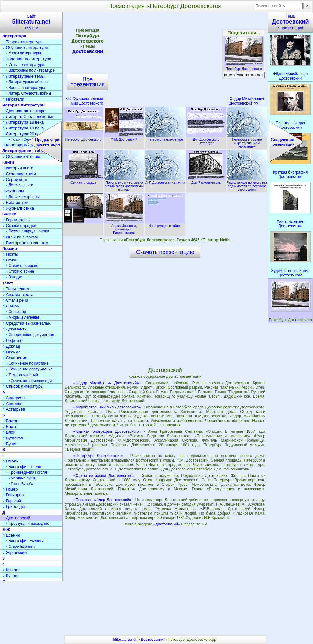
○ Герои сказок (16, 220)
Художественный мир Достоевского (84, 101)
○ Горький (12, 501)
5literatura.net (125, 640)
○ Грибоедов (14, 506)
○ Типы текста (16, 289)
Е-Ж (6, 529)
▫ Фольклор (16, 312)
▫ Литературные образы (27, 82)
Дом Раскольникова (206, 181)
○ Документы (15, 329)
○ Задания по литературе (27, 59)
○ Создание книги (19, 174)
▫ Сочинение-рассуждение (29, 369)
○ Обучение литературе (25, 47)
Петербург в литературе (165, 138)
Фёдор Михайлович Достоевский (247, 101)
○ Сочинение (15, 358)
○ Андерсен (13, 398)
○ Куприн (11, 575)
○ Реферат (13, 341)
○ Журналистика (18, 208)
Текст (8, 283)
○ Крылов (11, 570)
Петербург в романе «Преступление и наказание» (247, 141)
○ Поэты (10, 254)
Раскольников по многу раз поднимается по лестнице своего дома (247, 184)
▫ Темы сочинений (22, 375)
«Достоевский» (167, 524)
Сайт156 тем (31, 22)
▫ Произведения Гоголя (27, 472)
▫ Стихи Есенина (21, 547)
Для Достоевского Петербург (206, 140)
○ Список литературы (23, 386)
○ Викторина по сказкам (25, 243)
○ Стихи (10, 260)
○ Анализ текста (18, 295)
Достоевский (88, 51)
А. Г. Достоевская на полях (165, 181)
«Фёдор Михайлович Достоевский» (106, 383)
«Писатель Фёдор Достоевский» (102, 500)
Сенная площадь (83, 181)
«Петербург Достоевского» (98, 456)
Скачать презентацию (165, 252)
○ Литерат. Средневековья (28, 116)
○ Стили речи (15, 300)
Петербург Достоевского (244, 67)
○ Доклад (11, 346)
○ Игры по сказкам (20, 237)
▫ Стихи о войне (20, 271)
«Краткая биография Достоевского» (107, 431)
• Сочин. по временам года (31, 381)
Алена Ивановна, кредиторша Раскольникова (124, 228)
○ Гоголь (10, 461)
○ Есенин (11, 535)
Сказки (9, 214)
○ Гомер (10, 489)
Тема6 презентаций (290, 22)
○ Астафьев (14, 409)
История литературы (24, 105)
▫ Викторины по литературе (30, 70)
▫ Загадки (14, 277)
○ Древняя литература (24, 111)
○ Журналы (13, 191)
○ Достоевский (16, 518)
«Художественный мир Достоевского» (107, 407)
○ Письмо (11, 352)
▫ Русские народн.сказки (27, 231)
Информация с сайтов (165, 224)
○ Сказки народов (19, 225)
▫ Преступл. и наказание (28, 524)
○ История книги (18, 168)
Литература (14, 36)
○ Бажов (10, 421)
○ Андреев (12, 403)
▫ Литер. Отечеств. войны (29, 93)
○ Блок (9, 432)
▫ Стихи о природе (22, 266)
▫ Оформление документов (30, 335)
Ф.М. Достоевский (124, 138)
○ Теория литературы (23, 42)
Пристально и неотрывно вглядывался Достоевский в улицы (124, 184)
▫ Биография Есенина (25, 541)
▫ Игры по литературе (25, 65)
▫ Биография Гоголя (23, 467)
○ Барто (10, 427)
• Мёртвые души (22, 478)
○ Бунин (10, 444)
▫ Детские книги (20, 185)
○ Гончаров (13, 495)
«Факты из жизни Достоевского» (104, 476)
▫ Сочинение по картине (27, 363)
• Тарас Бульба (21, 484)
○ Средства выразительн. (27, 323)
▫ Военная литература (26, 88)
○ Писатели (13, 99)
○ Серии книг (15, 179)
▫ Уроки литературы (23, 53)
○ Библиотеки (15, 202)
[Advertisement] (166, 61)
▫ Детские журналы (23, 197)
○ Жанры (11, 306)
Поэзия (10, 248)
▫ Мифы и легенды (23, 317)
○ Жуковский (14, 552)
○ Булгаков (13, 438)
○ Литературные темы (23, 76)
